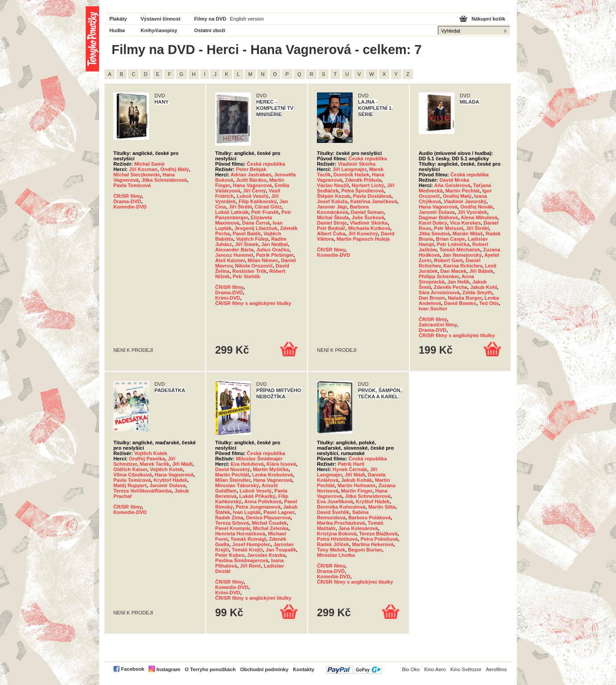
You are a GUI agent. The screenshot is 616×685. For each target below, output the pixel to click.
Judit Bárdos (251, 180)
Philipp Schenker (439, 276)
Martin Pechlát (462, 191)
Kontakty (304, 669)
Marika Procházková (341, 523)
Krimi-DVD (228, 298)
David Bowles (460, 303)
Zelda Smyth (477, 292)
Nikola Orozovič (254, 266)
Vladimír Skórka (357, 164)
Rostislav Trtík (250, 271)
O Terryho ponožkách (210, 669)
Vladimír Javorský (465, 201)
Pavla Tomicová (132, 185)
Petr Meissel (448, 228)
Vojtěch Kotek (151, 453)
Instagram (168, 669)
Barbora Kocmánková (343, 209)
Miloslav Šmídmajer (259, 459)
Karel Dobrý (433, 223)
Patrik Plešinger (275, 255)
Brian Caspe (451, 239)
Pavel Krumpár (233, 528)
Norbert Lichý (368, 185)
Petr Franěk (265, 212)
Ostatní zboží (210, 30)
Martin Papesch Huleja (363, 239)
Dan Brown (432, 298)
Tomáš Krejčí (247, 550)
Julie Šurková (368, 217)
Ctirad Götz (268, 207)
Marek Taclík (154, 464)
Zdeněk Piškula (363, 180)
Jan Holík (458, 282)
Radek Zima (229, 518)
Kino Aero (435, 669)
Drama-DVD (127, 201)
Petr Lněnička (453, 244)
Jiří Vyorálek (472, 212)
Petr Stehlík (246, 276)
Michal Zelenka (271, 528)
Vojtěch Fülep (252, 239)
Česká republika (266, 164)
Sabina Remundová (343, 515)
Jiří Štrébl (240, 207)
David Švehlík (333, 512)
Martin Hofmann (356, 485)
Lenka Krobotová (273, 475)
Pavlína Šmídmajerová (242, 560)
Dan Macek (454, 271)
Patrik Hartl (351, 464)
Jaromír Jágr (332, 207)
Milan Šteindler (233, 480)
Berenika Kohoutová (341, 507)
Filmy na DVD (210, 19)
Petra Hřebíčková (337, 539)
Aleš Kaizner (230, 260)
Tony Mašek (331, 550)
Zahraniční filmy (438, 325)
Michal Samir (150, 164)
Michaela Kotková (369, 228)
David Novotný (233, 469)
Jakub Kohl (483, 287)
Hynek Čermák (350, 469)
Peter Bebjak (251, 169)
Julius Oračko (273, 250)
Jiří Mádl (182, 464)
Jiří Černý (254, 191)
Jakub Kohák (357, 480)
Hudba (117, 30)
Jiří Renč (250, 566)
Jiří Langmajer (350, 169)
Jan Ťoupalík (281, 550)
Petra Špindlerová (363, 191)
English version (247, 19)
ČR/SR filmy (127, 196)
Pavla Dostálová (372, 196)
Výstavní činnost (160, 19)
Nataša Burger (465, 298)
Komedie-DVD (130, 207)
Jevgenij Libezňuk (256, 228)
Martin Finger (357, 491)
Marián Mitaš (468, 234)
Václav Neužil (333, 185)
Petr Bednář (331, 228)
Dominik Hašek (351, 175)
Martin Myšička (271, 469)
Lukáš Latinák (232, 212)
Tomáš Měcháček (460, 250)
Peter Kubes (230, 555)
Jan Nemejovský (462, 255)
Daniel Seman (367, 212)
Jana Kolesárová (358, 528)
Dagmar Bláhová (438, 217)
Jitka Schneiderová (164, 180)
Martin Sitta (382, 507)
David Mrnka (455, 180)
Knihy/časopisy (159, 30)
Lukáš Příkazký (257, 496)
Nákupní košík (488, 19)
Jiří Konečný (363, 234)
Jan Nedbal (275, 244)
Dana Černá (256, 223)
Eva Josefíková (335, 501)
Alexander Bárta (234, 250)
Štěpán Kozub (334, 196)
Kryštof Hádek (171, 480)
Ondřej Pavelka (147, 459)
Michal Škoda (333, 217)
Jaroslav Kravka (266, 555)
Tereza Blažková (379, 534)
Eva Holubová (247, 464)
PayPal (354, 670)
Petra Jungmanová (258, 507)
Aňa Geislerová (452, 185)
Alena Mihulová (479, 217)
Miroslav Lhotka (336, 555)
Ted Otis (489, 303)
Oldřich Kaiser (130, 469)
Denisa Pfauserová (268, 518)
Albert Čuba (331, 234)
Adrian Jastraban (251, 175)
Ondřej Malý (175, 169)
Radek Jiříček (333, 544)
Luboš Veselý (253, 196)
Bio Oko (411, 669)
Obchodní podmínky (264, 669)
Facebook (133, 669)
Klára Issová (281, 464)
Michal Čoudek (269, 523)
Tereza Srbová (232, 523)
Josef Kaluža (332, 201)
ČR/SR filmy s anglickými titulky (253, 303)
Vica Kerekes (465, 223)
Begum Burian (365, 550)
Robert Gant (448, 260)
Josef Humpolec (251, 544)
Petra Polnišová (379, 539)
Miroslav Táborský (237, 485)
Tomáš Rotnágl (248, 539)
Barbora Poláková (369, 518)
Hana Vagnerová (252, 185)
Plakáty (118, 19)
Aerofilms (496, 669)
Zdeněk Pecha (451, 287)
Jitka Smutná (434, 234)
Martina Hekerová (373, 544)
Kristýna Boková (337, 534)
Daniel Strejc (332, 223)
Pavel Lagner (279, 512)
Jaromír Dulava (437, 212)
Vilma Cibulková (133, 475)
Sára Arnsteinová (439, 292)
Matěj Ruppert (130, 485)
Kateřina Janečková (374, 201)
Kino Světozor (466, 669)
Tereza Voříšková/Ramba (143, 491)
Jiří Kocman (143, 169)
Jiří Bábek (481, 271)
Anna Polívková (263, 501)
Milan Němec (263, 260)
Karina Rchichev (463, 266)
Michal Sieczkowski (137, 175)
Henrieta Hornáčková (240, 534)
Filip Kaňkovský (257, 201)
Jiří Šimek (247, 244)
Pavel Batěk (247, 234)
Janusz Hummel (234, 255)
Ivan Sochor (433, 309)
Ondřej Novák (477, 207)
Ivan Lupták (247, 512)
